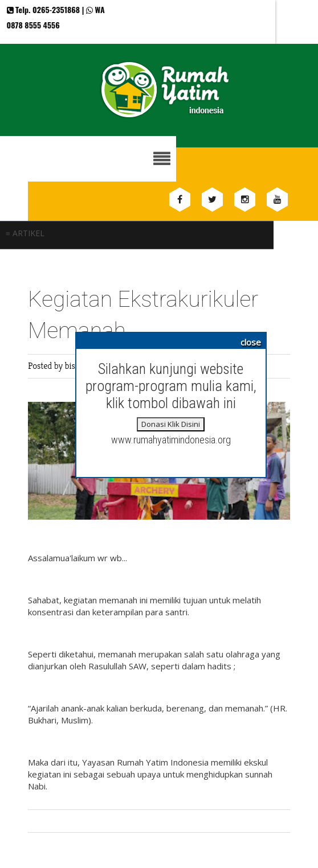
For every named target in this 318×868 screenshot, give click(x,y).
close (251, 342)
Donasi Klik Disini (171, 424)
